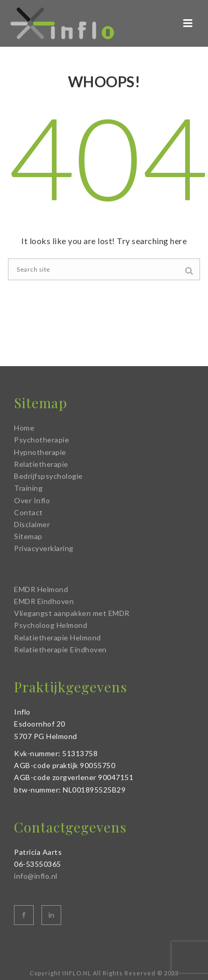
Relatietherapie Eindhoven (60, 649)
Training (28, 488)
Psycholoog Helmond (51, 625)
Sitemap (28, 536)
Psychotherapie (41, 440)
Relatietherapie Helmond (58, 637)
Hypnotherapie (40, 452)
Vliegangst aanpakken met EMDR (72, 613)
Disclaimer (32, 524)
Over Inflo (32, 500)
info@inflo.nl (36, 876)
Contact (29, 512)
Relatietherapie (41, 464)
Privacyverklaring (44, 548)
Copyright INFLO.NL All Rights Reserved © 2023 (104, 973)
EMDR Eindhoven (44, 601)
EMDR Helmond (41, 589)
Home (24, 428)
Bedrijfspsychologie (48, 476)
